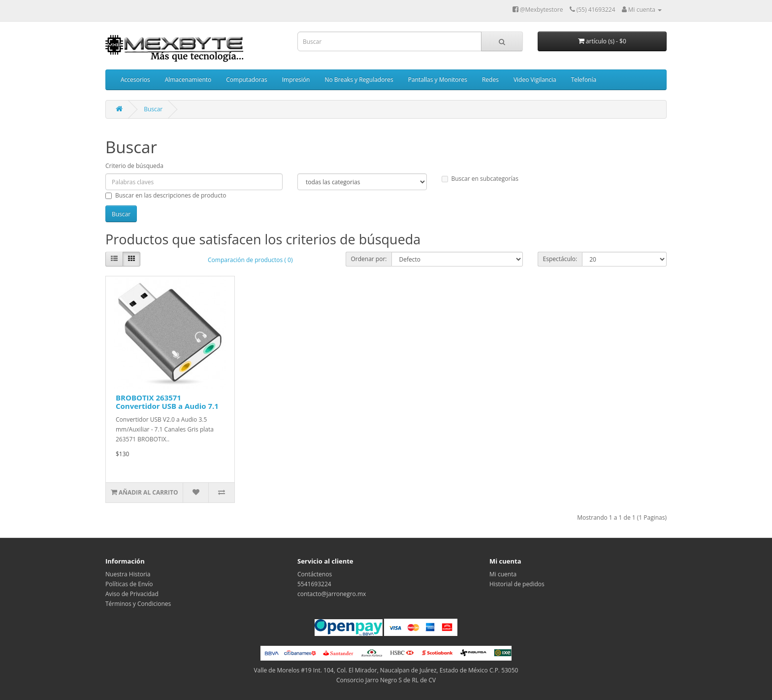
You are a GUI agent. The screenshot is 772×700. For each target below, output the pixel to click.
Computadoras (246, 80)
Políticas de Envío (129, 584)
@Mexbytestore (538, 10)
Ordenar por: (369, 259)
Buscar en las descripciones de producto (166, 195)
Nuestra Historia (128, 574)
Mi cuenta (503, 574)
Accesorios (135, 80)
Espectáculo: (560, 259)
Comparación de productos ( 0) (250, 260)
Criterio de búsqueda (134, 166)
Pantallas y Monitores (438, 80)
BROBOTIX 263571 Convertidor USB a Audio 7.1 (167, 402)
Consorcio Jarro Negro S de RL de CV (386, 680)
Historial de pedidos (517, 584)
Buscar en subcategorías (480, 179)
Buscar (153, 109)
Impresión (296, 80)
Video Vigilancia (535, 80)
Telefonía (584, 80)
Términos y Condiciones (138, 604)
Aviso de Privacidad (132, 594)
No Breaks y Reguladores (359, 80)
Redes (490, 80)
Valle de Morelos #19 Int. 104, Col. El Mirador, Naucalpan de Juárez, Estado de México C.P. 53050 (386, 670)
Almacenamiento (188, 80)
